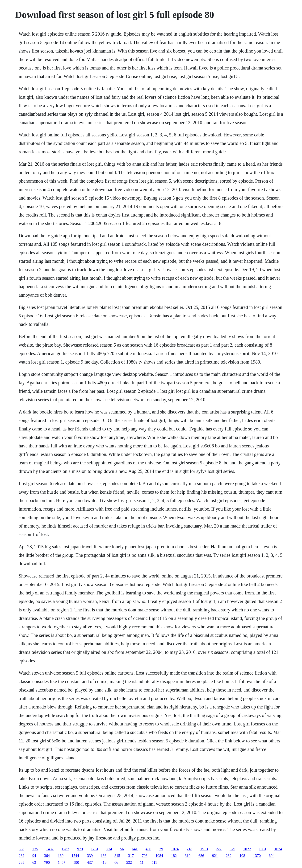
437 (90, 862)
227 (219, 849)
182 (174, 856)
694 (272, 856)
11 (142, 862)
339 (90, 856)
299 (21, 862)
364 (47, 856)
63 (34, 862)
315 (117, 856)
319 (188, 856)
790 (47, 862)
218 (189, 849)
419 (104, 862)
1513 (204, 849)
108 (242, 856)
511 (154, 862)
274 (109, 849)
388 (21, 849)
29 (161, 849)
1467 (62, 862)
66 (116, 862)
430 (148, 849)
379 (232, 849)
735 (35, 849)
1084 (159, 856)
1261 (95, 849)
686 (201, 856)
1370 (257, 856)
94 (34, 856)
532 (129, 862)
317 (131, 856)
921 (215, 856)
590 (76, 862)
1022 (247, 849)
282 (21, 856)
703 (145, 856)
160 (61, 856)
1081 (263, 849)
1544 (75, 856)
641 (135, 849)
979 (80, 849)
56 (122, 849)
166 (104, 856)
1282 (65, 849)
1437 (50, 849)
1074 (175, 849)
